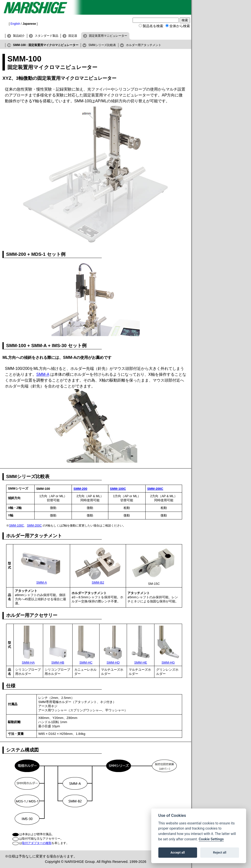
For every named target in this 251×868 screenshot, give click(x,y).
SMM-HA (28, 663)
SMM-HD (113, 663)
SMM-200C (155, 489)
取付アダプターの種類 (37, 843)
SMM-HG (168, 663)
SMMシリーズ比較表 (102, 45)
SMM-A (43, 374)
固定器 (73, 36)
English (15, 24)
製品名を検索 (153, 26)
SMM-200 (80, 489)
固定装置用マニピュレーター (108, 36)
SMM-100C (118, 489)
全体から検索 (180, 26)
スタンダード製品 (47, 36)
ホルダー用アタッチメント (144, 45)
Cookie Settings (211, 839)
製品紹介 (19, 36)
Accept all (178, 852)
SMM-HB (58, 663)
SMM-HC (86, 663)
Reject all (220, 852)
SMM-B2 (98, 582)
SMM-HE (141, 663)
